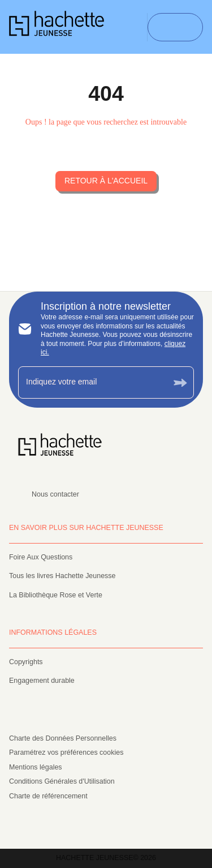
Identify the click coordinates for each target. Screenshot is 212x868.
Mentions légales (36, 767)
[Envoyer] (180, 382)
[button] (106, 181)
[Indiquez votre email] (92, 382)
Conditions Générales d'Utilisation (62, 781)
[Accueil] (57, 27)
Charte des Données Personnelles (63, 738)
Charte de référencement (48, 796)
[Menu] (175, 27)
